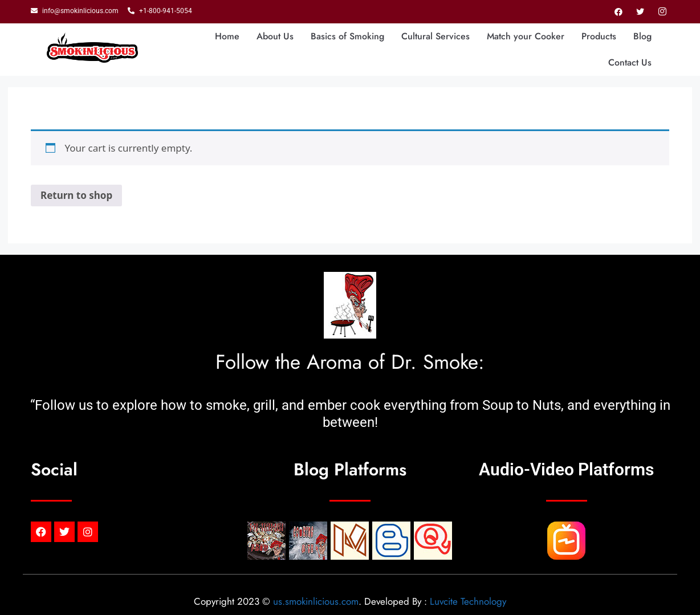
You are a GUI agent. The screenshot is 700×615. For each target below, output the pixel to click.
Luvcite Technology (468, 601)
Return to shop (76, 195)
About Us (275, 36)
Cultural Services (436, 36)
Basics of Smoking (347, 36)
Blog (642, 36)
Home (227, 36)
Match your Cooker (526, 36)
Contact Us (630, 62)
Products (599, 36)
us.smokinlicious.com (316, 601)
